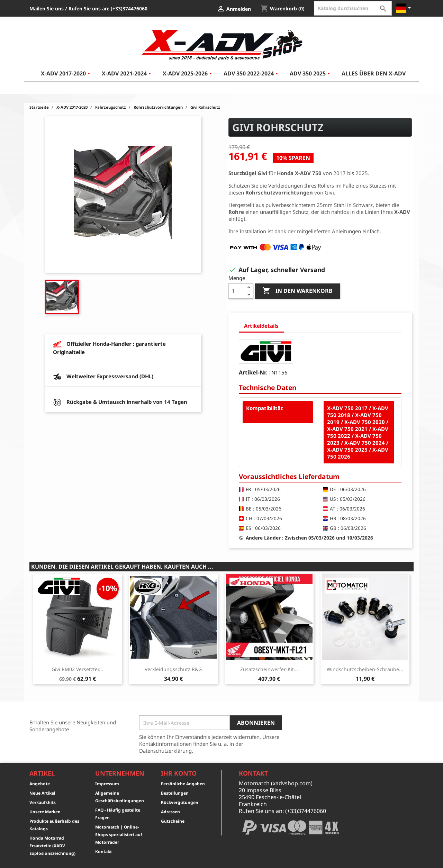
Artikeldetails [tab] (261, 326)
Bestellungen (175, 793)
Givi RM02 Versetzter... (77, 669)
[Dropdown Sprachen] (405, 8)
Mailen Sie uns (47, 8)
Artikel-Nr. (253, 372)
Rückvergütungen (180, 802)
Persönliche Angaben (183, 784)
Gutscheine (173, 821)
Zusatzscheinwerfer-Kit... (269, 669)
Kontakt (103, 852)
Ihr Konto (179, 773)
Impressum (107, 784)
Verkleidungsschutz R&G (173, 669)
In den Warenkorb (297, 291)
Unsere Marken (45, 812)
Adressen (170, 812)
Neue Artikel (42, 793)
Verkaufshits (43, 802)
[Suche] (353, 8)
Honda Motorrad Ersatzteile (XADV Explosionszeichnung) (52, 846)
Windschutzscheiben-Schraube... (365, 669)
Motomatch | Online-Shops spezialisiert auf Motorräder (119, 835)
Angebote (40, 784)
